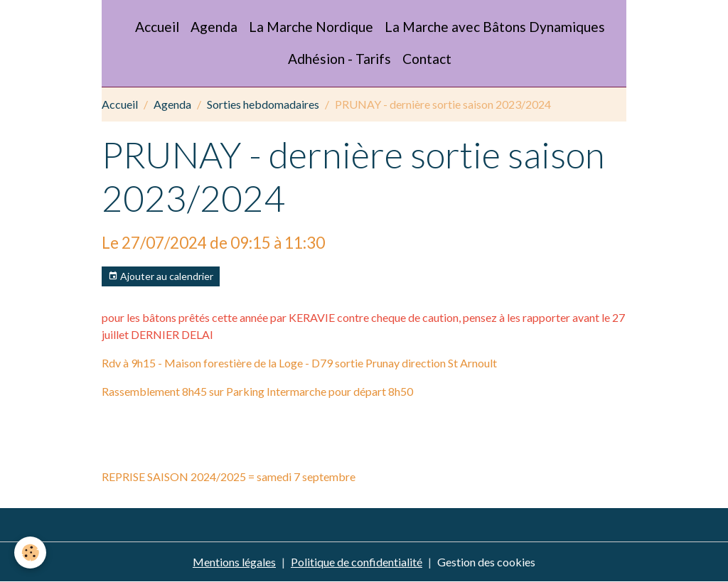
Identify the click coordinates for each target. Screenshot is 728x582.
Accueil (157, 27)
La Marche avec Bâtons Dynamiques (495, 27)
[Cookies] (30, 553)
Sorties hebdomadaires (263, 104)
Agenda (214, 27)
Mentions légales (234, 562)
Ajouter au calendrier (161, 276)
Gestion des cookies (486, 562)
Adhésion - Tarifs (339, 59)
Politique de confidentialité (357, 562)
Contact (427, 59)
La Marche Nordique (311, 27)
